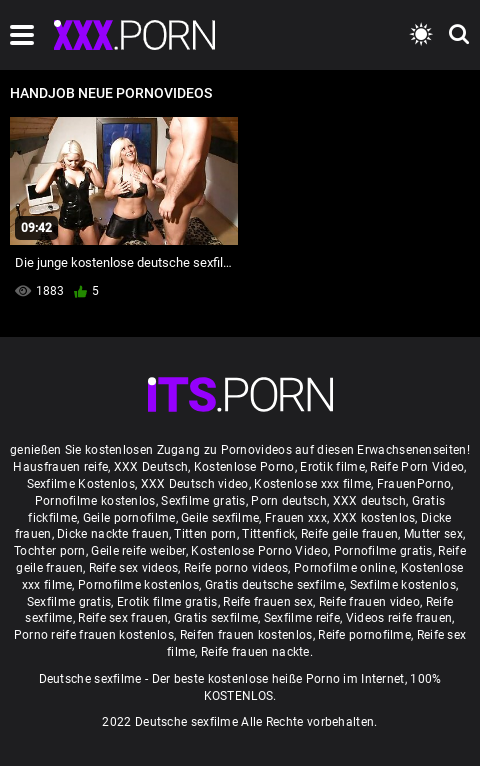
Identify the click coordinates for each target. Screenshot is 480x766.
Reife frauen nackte (255, 652)
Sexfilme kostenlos (403, 585)
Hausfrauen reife (60, 467)
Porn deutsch (289, 501)
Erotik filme (332, 467)
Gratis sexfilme (216, 618)
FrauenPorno (414, 484)
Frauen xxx (296, 518)
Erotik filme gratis (167, 602)
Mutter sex (433, 534)
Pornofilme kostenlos (95, 501)
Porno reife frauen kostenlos (94, 635)
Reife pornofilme (364, 635)
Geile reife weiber (138, 551)
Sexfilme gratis (203, 501)
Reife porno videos (236, 568)
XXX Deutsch (151, 467)
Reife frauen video (369, 602)
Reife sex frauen (123, 618)
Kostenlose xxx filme (312, 484)
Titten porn (205, 534)
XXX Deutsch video (195, 484)
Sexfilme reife (302, 618)
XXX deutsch (369, 501)
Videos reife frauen (399, 618)
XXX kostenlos (374, 518)
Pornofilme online (344, 568)
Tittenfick (268, 534)
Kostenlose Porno (244, 467)
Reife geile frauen (349, 534)
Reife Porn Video (417, 467)
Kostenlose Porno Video (259, 551)
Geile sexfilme (220, 518)
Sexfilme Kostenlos (81, 484)
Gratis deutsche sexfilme (274, 585)
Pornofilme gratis (383, 551)
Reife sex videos (134, 568)
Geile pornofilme (129, 518)
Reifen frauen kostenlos (246, 635)
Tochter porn (50, 551)
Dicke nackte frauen (113, 534)
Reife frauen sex (268, 602)
